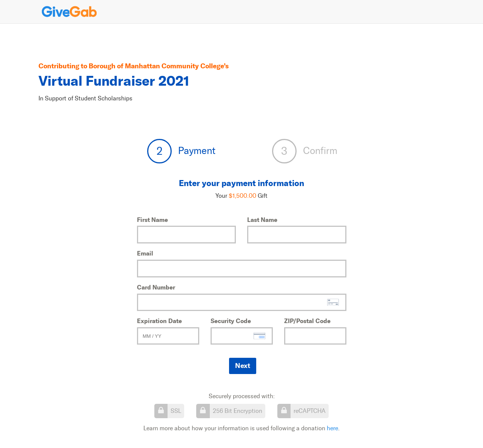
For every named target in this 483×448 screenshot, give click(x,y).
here (332, 428)
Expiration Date (159, 321)
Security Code (231, 321)
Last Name (262, 220)
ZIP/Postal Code (307, 321)
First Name (152, 220)
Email (145, 253)
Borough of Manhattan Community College (156, 66)
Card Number (156, 287)
